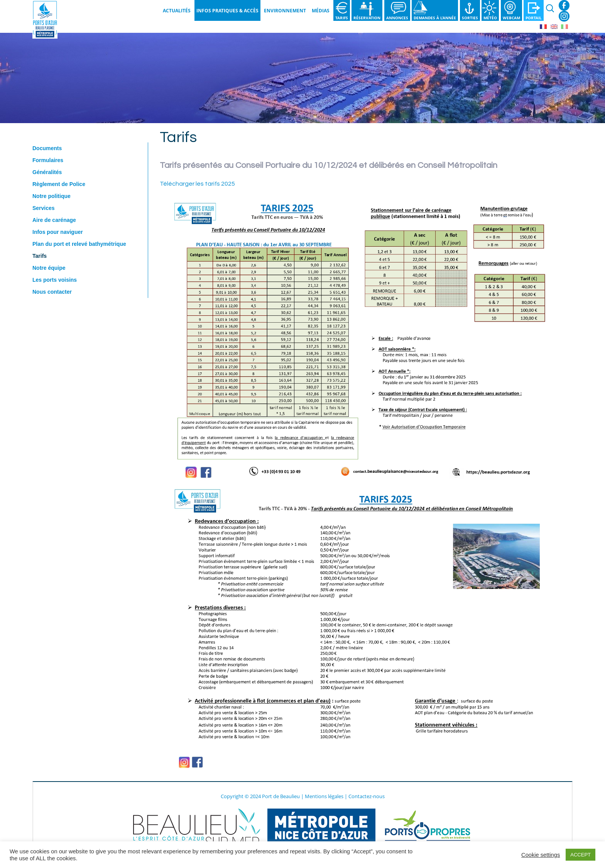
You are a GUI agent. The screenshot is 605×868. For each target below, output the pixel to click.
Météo (490, 18)
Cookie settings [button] (541, 855)
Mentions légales (324, 796)
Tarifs (342, 18)
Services (44, 208)
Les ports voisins (55, 280)
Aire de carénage (54, 220)
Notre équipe (49, 268)
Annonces (397, 18)
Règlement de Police (59, 184)
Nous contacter (52, 292)
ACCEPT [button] (580, 855)
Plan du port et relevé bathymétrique (79, 244)
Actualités (177, 11)
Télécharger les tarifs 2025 (197, 184)
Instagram (564, 16)
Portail (534, 18)
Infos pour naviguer (58, 232)
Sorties (470, 18)
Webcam (511, 18)
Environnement (285, 11)
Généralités (47, 172)
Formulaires (48, 160)
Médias (321, 11)
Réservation (367, 18)
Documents (47, 148)
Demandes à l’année (435, 18)
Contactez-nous (367, 796)
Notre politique (52, 196)
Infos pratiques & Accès (227, 11)
